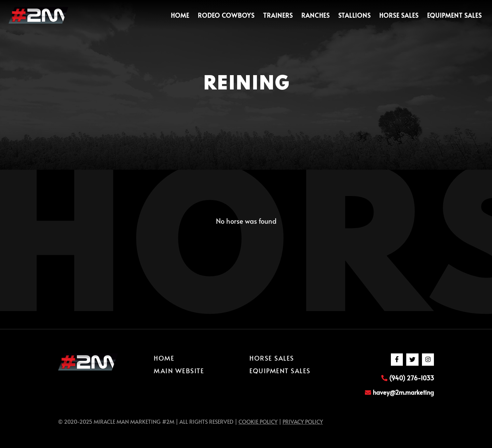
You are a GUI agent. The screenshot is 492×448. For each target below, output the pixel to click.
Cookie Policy (258, 421)
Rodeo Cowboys (226, 15)
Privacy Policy (303, 421)
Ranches (316, 15)
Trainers (278, 15)
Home (180, 15)
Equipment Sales (454, 15)
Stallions (354, 15)
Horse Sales (399, 15)
